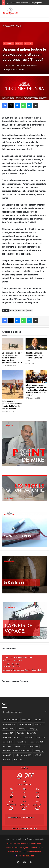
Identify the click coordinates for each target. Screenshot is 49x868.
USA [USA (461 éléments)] (7, 760)
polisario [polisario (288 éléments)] (33, 746)
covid (12, 310)
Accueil (7, 26)
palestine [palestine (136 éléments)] (19, 746)
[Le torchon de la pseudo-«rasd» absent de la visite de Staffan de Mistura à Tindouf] (13, 384)
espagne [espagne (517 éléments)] (8, 733)
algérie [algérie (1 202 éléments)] (27, 720)
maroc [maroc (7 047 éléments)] (41, 738)
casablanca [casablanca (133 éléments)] (9, 724)
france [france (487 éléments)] (31, 733)
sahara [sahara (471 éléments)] (8, 755)
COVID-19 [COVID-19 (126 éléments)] (9, 729)
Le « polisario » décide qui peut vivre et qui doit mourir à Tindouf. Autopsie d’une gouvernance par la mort (13, 358)
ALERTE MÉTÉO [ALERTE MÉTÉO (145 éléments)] (11, 720)
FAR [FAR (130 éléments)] (20, 733)
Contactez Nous (36, 848)
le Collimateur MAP (13, 66)
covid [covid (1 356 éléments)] (39, 724)
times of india (21, 310)
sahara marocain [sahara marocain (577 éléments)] (24, 755)
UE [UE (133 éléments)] (38, 755)
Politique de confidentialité (30, 852)
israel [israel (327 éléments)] (28, 738)
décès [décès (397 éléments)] (33, 729)
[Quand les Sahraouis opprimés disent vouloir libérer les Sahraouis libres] (36, 344)
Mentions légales (21, 848)
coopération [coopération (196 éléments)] (25, 724)
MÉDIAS (19, 44)
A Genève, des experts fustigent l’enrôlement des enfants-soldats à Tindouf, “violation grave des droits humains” (36, 390)
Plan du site (13, 852)
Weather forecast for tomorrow (21, 818)
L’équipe (10, 848)
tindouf (30, 310)
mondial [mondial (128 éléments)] (8, 742)
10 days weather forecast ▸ (25, 828)
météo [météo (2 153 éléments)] (21, 742)
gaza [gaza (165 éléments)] (7, 738)
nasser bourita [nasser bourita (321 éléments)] (36, 742)
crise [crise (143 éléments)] (21, 729)
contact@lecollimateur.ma (21, 657)
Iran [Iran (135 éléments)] (18, 738)
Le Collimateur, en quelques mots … (28, 843)
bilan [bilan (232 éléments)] (39, 720)
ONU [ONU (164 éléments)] (7, 746)
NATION (28, 44)
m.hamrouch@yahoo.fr (13, 660)
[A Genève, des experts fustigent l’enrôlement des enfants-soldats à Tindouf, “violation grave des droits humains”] (36, 376)
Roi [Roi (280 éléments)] (7, 751)
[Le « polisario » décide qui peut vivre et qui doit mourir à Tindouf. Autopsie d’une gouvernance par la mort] (13, 344)
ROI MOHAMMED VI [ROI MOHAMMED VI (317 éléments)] (22, 751)
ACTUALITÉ (17, 26)
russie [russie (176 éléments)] (39, 751)
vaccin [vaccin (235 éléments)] (18, 760)
